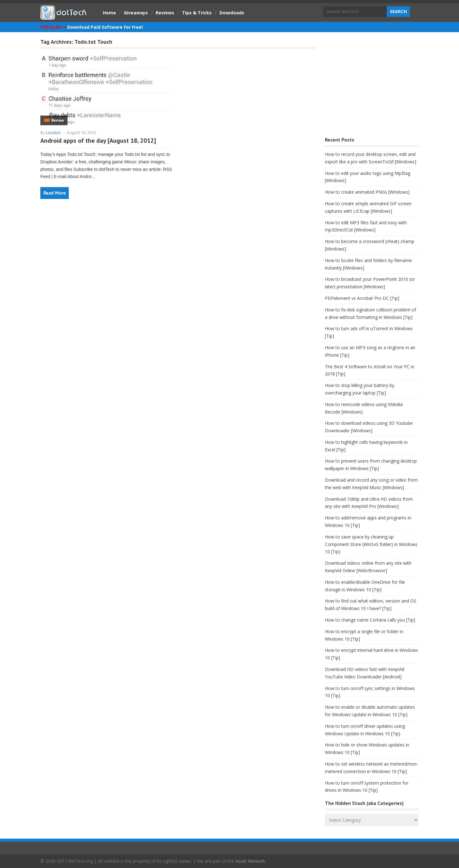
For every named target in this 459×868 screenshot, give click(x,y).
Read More (55, 193)
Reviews (165, 13)
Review (58, 120)
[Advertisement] (372, 86)
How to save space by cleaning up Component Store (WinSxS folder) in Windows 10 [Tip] (371, 544)
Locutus (53, 132)
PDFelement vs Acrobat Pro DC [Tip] (362, 298)
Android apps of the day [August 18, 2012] (98, 141)
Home (109, 13)
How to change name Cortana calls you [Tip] (370, 620)
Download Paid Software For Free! (105, 27)
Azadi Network (250, 861)
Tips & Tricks (197, 13)
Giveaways (136, 13)
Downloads (232, 13)
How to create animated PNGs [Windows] (367, 192)
